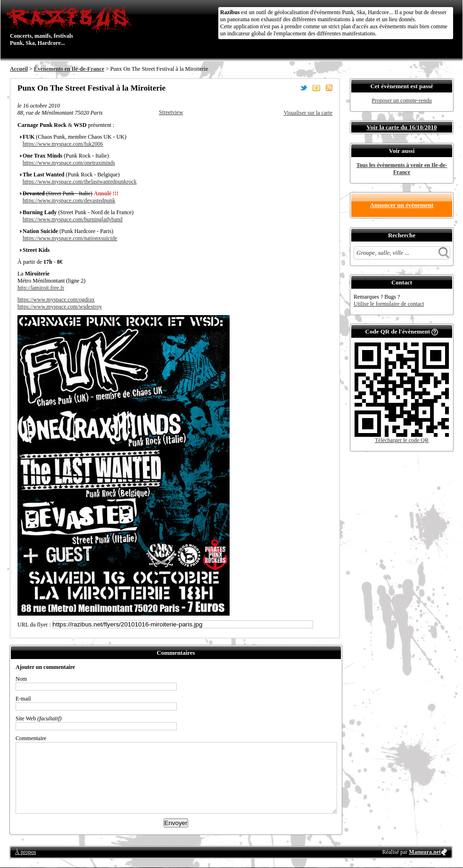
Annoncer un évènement (402, 205)
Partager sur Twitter (304, 88)
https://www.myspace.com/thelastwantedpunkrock (80, 182)
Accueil (19, 69)
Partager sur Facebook (291, 88)
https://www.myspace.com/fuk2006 (63, 144)
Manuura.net (425, 852)
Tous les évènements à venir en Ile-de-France (402, 169)
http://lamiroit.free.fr (41, 288)
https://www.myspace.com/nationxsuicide (70, 238)
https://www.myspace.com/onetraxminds (69, 163)
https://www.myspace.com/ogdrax (56, 300)
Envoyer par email (316, 88)
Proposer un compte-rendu (401, 100)
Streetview (171, 112)
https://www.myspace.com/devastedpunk (69, 200)
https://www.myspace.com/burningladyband (73, 219)
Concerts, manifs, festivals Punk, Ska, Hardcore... (71, 25)
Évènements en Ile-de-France (69, 69)
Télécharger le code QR (402, 440)
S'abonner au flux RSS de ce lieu (329, 88)
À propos (25, 852)
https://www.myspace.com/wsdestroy (60, 307)
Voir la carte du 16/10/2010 (402, 127)
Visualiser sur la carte (308, 113)
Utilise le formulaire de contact (389, 304)
